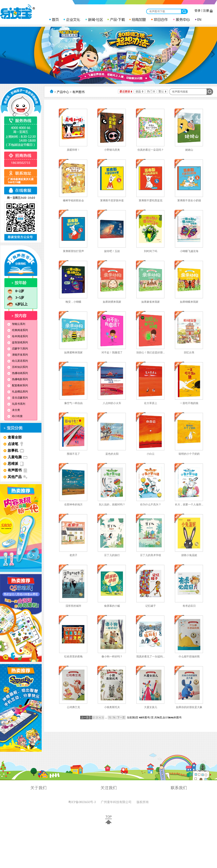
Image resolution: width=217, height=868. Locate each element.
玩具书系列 (15, 404)
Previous (4, 54)
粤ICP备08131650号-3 (82, 802)
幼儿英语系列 (17, 361)
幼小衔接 (14, 416)
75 (110, 718)
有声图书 (15, 470)
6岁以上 (17, 304)
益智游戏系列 (17, 342)
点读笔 (13, 444)
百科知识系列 (17, 367)
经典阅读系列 (17, 330)
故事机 (13, 450)
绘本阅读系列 (17, 336)
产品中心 (63, 92)
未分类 (13, 410)
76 (114, 718)
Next (213, 54)
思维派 (13, 464)
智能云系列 (15, 324)
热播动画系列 (17, 373)
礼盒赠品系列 (17, 392)
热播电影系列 (17, 379)
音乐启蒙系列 (17, 398)
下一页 (121, 718)
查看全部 (15, 437)
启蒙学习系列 (17, 349)
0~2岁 (15, 291)
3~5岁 (15, 298)
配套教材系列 (17, 385)
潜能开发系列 (17, 355)
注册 (206, 11)
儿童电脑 (15, 457)
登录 (197, 11)
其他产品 (15, 477)
